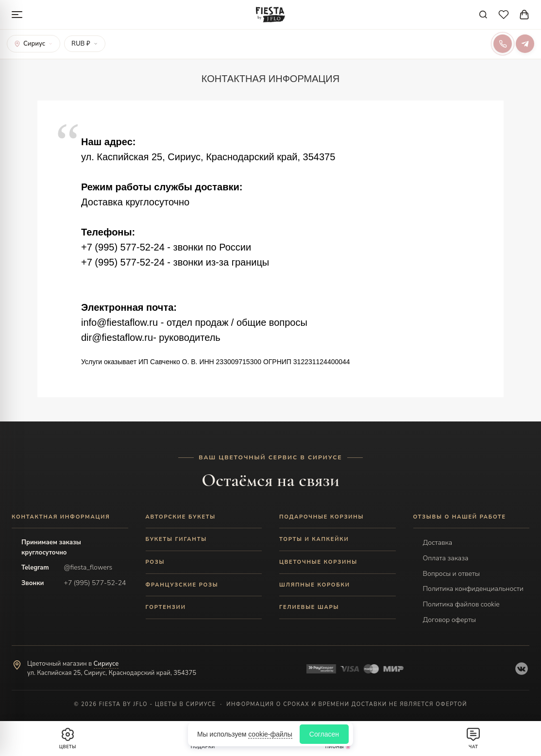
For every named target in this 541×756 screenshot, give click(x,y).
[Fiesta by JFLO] (270, 15)
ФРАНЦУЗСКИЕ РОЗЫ (182, 585)
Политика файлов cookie (461, 604)
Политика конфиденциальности (473, 589)
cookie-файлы (270, 734)
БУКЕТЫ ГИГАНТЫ (176, 539)
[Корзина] (524, 15)
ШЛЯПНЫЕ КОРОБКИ (315, 585)
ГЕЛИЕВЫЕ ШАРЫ (309, 607)
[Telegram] (525, 44)
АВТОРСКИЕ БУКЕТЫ (181, 517)
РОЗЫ (155, 562)
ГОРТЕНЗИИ (166, 607)
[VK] (522, 669)
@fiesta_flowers (88, 567)
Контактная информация (61, 517)
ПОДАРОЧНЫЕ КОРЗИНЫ (321, 517)
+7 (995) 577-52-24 (95, 583)
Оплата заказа (446, 558)
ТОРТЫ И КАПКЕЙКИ (314, 539)
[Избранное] (504, 15)
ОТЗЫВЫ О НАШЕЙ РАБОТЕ (460, 517)
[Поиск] (483, 15)
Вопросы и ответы (451, 574)
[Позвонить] (503, 44)
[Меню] (17, 15)
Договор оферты (449, 620)
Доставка (438, 543)
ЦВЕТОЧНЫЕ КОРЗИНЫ (318, 562)
